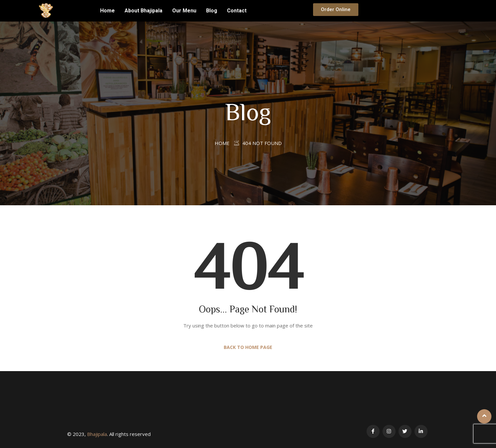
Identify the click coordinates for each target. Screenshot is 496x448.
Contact (237, 11)
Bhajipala (97, 434)
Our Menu (184, 11)
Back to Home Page (248, 347)
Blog (212, 11)
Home (107, 11)
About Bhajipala (143, 11)
